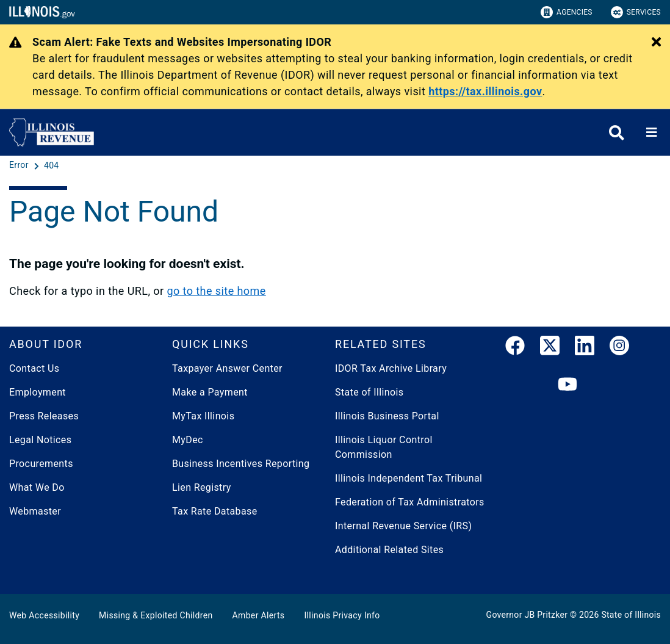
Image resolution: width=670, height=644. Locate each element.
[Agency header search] (617, 133)
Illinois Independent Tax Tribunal (409, 478)
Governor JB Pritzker (527, 615)
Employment (38, 392)
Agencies (567, 12)
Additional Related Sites (389, 550)
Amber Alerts (259, 615)
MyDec (188, 440)
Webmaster (35, 511)
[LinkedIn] (585, 348)
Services (636, 12)
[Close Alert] (656, 43)
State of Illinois (369, 392)
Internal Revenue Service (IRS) (403, 526)
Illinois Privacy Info (342, 615)
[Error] (20, 165)
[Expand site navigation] (652, 132)
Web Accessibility (44, 615)
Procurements (41, 464)
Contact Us (34, 368)
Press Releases (44, 416)
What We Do (37, 487)
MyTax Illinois (203, 416)
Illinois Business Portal (387, 416)
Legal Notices (40, 440)
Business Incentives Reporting (241, 464)
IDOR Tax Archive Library (391, 368)
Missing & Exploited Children (156, 615)
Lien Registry (202, 487)
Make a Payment (210, 392)
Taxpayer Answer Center (227, 368)
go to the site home (216, 291)
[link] (515, 348)
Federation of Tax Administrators (410, 502)
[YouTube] (567, 385)
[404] (52, 165)
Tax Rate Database (215, 511)
